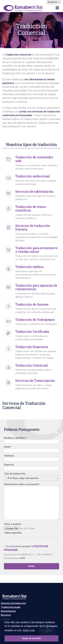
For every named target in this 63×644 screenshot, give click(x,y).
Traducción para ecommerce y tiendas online (36, 250)
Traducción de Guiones (32, 304)
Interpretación (8, 611)
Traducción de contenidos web (34, 159)
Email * (31, 449)
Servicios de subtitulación (34, 191)
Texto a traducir (13, 524)
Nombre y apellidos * (31, 440)
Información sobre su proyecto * (31, 502)
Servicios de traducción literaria (33, 227)
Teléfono (31, 458)
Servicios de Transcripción (35, 381)
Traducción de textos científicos (31, 209)
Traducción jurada (11, 607)
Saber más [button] (29, 630)
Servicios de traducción (13, 603)
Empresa (31, 466)
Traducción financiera (32, 347)
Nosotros (6, 615)
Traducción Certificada (32, 331)
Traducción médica (29, 267)
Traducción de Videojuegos (35, 320)
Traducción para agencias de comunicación (36, 287)
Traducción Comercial (31, 365)
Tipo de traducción (31, 476)
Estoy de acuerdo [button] (31, 638)
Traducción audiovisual (32, 176)
